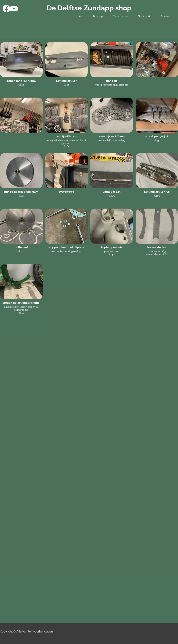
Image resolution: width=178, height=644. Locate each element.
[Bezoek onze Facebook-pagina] (6, 9)
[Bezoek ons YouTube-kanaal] (14, 9)
